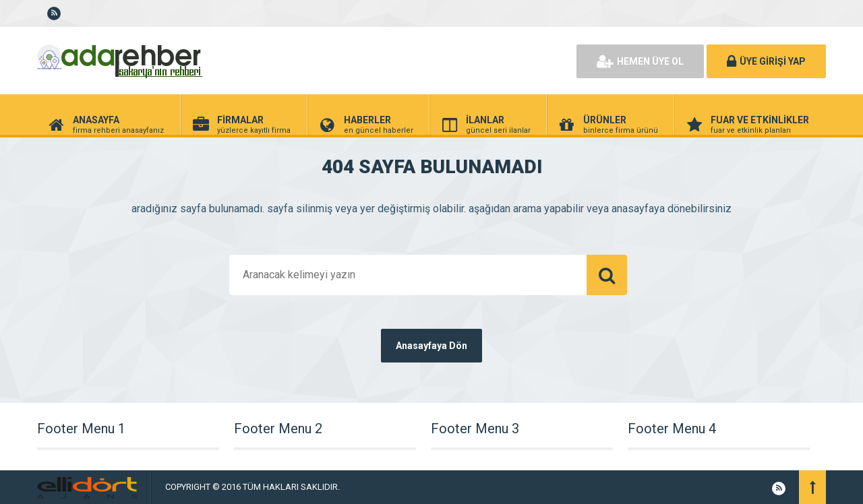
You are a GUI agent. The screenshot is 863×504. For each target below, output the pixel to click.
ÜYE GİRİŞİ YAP (766, 61)
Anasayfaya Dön (431, 346)
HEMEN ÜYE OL (640, 61)
